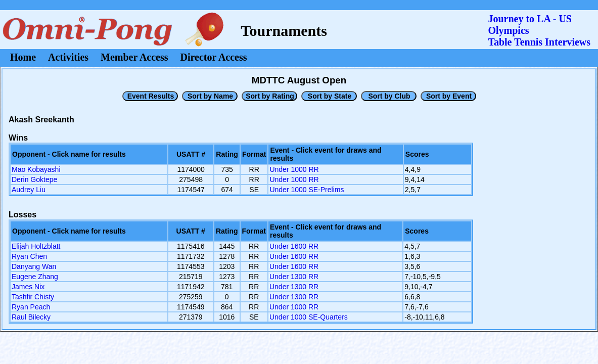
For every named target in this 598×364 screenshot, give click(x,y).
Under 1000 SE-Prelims (307, 190)
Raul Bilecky (31, 317)
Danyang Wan (34, 266)
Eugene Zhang (35, 277)
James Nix (28, 287)
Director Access (214, 57)
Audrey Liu (29, 190)
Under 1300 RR (294, 277)
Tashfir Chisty (33, 297)
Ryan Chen (29, 256)
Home (23, 57)
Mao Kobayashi (36, 169)
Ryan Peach (31, 307)
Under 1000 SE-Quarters (309, 317)
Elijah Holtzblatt (36, 246)
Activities (68, 57)
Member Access (134, 57)
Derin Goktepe (34, 179)
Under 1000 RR (294, 169)
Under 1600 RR (294, 246)
